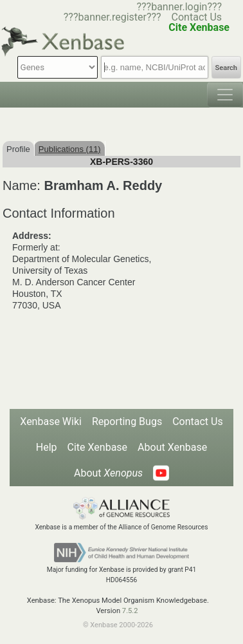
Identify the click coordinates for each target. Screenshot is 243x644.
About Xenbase (172, 447)
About (108, 473)
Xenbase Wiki (51, 421)
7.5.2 (130, 611)
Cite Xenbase (98, 447)
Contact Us (197, 17)
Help (47, 447)
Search (226, 68)
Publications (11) (70, 149)
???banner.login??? (179, 7)
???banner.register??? (113, 17)
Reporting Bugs (127, 421)
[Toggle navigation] (225, 95)
